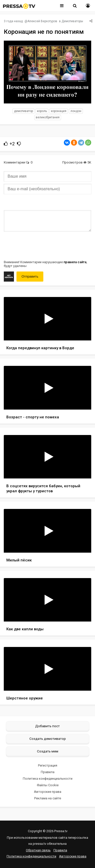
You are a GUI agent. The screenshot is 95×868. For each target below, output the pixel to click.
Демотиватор (23, 111)
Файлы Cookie (48, 785)
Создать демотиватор (48, 739)
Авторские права (48, 792)
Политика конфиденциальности (48, 779)
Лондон (76, 111)
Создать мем (48, 751)
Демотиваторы (72, 21)
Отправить (30, 276)
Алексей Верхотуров (42, 21)
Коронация (59, 111)
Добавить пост (48, 726)
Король (42, 111)
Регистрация (48, 765)
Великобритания (48, 117)
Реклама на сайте (48, 798)
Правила (48, 772)
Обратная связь (38, 850)
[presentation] (42, 245)
